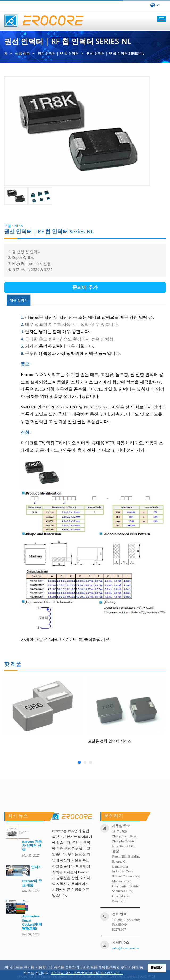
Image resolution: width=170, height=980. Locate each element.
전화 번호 (119, 914)
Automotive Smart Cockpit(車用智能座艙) (32, 922)
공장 (115, 851)
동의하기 (157, 968)
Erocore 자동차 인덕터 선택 (32, 846)
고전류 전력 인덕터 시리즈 (110, 741)
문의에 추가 (85, 287)
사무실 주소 (121, 826)
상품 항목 (22, 54)
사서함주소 (121, 942)
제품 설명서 (19, 300)
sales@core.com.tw (126, 948)
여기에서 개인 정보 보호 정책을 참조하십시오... (87, 973)
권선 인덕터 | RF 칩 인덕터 (58, 54)
